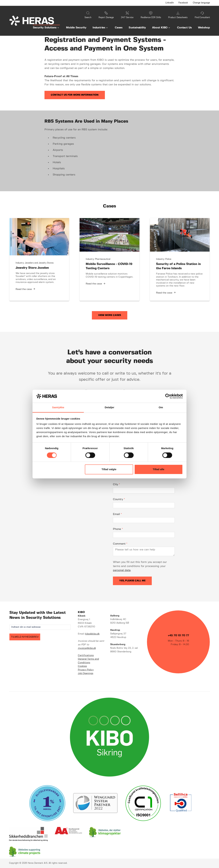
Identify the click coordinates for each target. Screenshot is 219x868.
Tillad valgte (109, 469)
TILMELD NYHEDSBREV (25, 637)
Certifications (86, 655)
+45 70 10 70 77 (178, 635)
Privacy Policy (86, 670)
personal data (122, 570)
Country (119, 499)
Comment (120, 544)
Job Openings (86, 673)
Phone (118, 529)
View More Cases (110, 315)
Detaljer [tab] (109, 407)
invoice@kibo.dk (87, 648)
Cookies (82, 666)
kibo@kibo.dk (92, 634)
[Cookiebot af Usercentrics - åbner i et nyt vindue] (168, 396)
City (116, 484)
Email (117, 514)
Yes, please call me (132, 581)
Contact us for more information (75, 95)
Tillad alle (158, 469)
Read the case (24, 289)
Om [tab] (161, 407)
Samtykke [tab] (58, 407)
